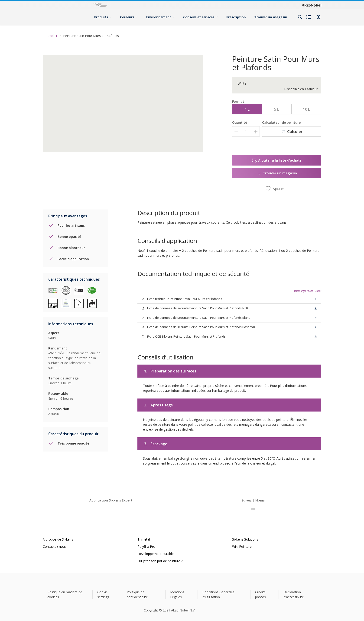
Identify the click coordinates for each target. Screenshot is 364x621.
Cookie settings (103, 594)
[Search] (300, 17)
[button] (318, 17)
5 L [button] (277, 109)
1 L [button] (247, 109)
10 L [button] (306, 109)
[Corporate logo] (312, 5)
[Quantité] (246, 131)
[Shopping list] (309, 17)
